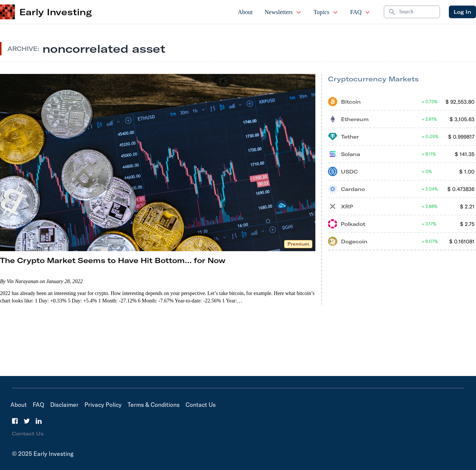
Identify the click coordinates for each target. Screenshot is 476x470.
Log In (462, 12)
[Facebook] (15, 421)
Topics (326, 12)
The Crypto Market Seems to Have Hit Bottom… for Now (113, 260)
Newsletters (283, 12)
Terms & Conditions (154, 405)
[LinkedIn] (39, 421)
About (245, 12)
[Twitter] (27, 421)
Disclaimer (64, 405)
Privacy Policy (103, 405)
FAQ (361, 12)
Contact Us (201, 405)
